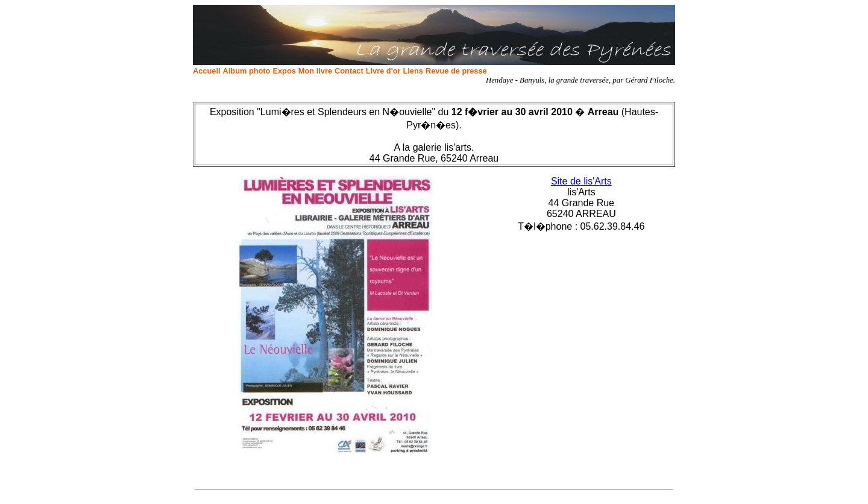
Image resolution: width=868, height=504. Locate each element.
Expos (284, 71)
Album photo (247, 71)
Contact (349, 71)
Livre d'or (383, 71)
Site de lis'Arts (581, 181)
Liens (413, 71)
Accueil (207, 71)
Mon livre (315, 71)
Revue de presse (456, 71)
